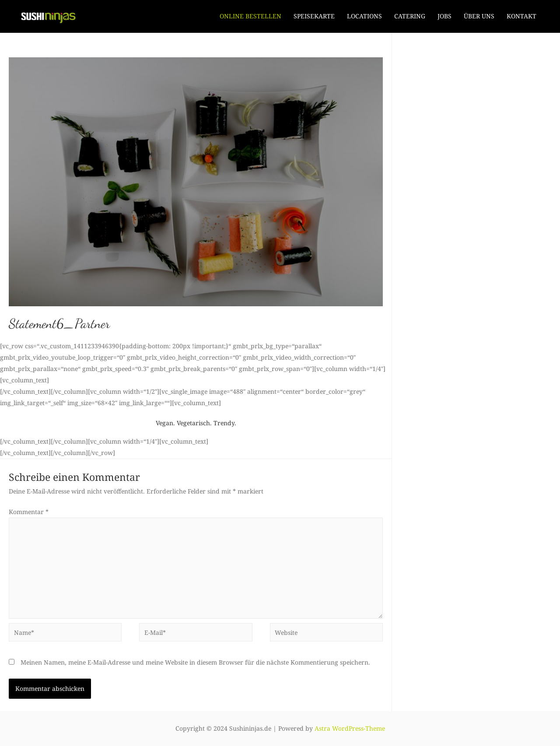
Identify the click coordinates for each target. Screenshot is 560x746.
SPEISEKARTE (314, 16)
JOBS (444, 16)
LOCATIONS (364, 16)
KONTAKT (521, 16)
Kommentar (29, 512)
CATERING (410, 16)
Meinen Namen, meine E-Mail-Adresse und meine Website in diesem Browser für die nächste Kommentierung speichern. (195, 662)
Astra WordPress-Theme (350, 728)
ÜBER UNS (479, 16)
